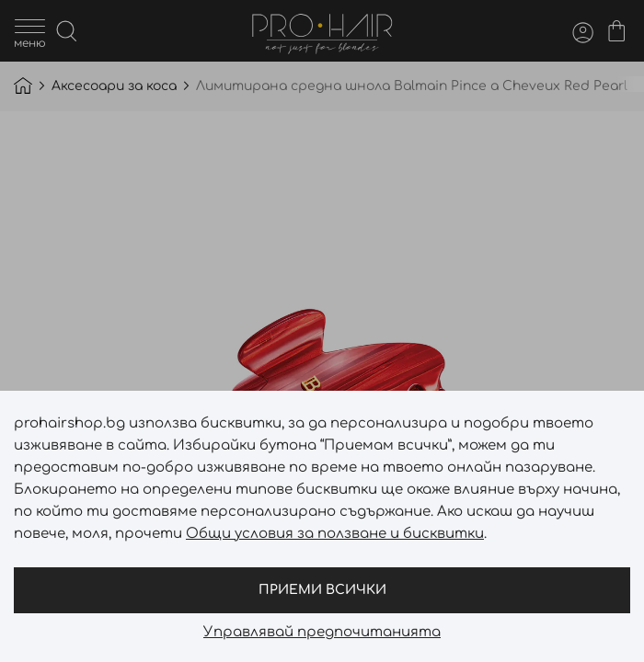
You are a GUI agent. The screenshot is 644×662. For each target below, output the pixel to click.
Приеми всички (322, 590)
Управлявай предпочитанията (322, 633)
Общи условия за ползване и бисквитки (335, 534)
